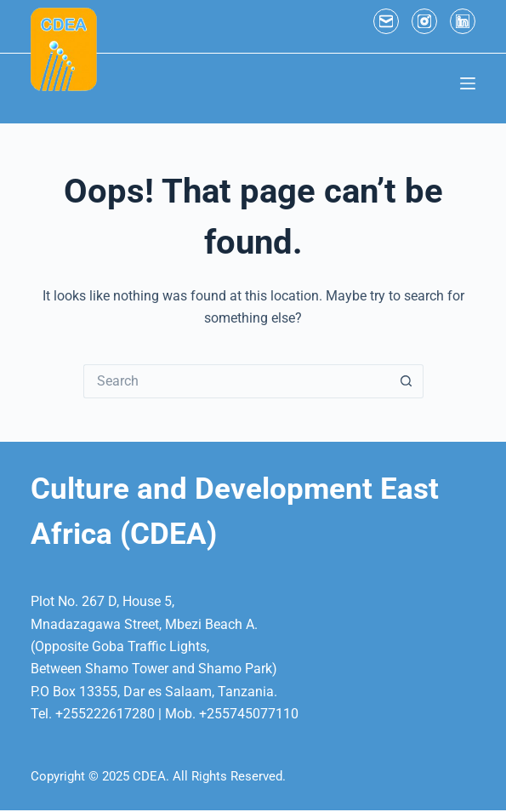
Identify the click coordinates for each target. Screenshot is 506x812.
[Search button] (407, 381)
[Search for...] (236, 381)
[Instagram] (424, 21)
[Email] (386, 21)
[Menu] (468, 83)
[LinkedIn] (463, 21)
